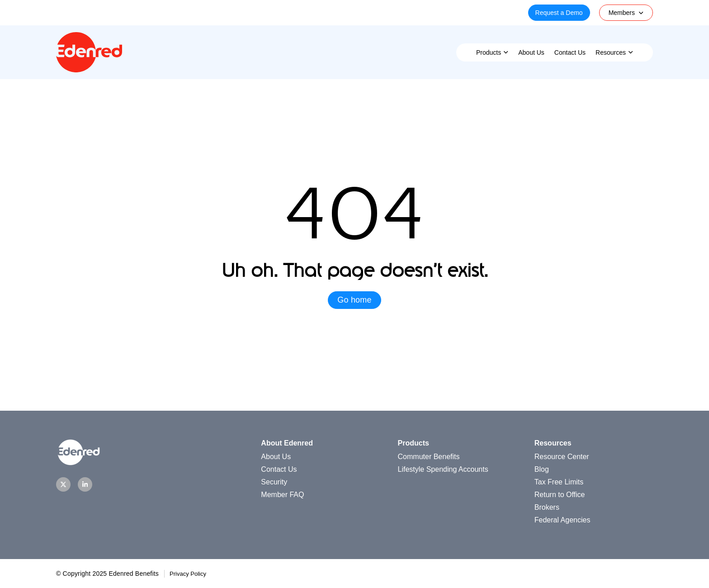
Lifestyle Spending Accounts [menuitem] (443, 469)
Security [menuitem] (274, 482)
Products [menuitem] (489, 52)
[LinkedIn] (85, 484)
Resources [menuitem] (611, 52)
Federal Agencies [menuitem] (562, 520)
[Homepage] (89, 70)
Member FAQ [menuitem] (282, 495)
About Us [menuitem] (531, 52)
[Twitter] (63, 484)
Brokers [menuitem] (547, 507)
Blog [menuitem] (542, 469)
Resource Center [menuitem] (562, 457)
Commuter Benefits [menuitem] (429, 457)
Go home (354, 300)
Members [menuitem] (622, 13)
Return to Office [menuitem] (560, 495)
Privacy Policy (188, 574)
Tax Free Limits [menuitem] (559, 482)
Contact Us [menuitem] (570, 52)
